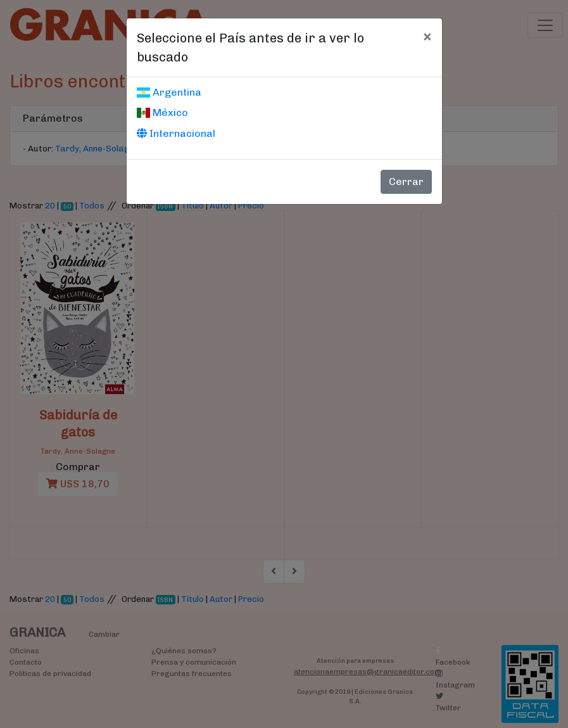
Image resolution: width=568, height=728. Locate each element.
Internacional (176, 133)
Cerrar (406, 182)
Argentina (169, 92)
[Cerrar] (427, 36)
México (162, 112)
